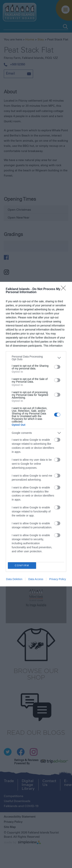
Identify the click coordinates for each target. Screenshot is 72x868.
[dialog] (36, 434)
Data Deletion (14, 579)
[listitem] (36, 358)
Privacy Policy (58, 579)
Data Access (36, 579)
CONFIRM (22, 565)
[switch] (57, 367)
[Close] (65, 289)
